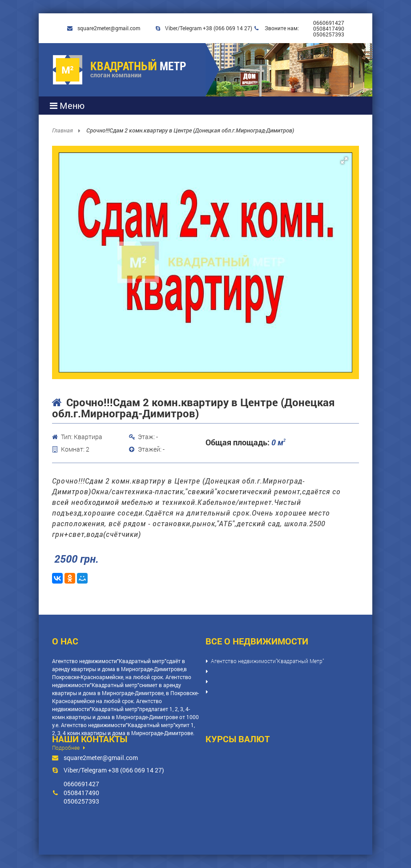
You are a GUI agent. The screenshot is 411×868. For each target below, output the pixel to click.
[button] (344, 160)
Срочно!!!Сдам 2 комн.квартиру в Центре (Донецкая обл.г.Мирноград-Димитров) (190, 130)
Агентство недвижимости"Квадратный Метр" (267, 661)
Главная (63, 130)
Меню (67, 105)
